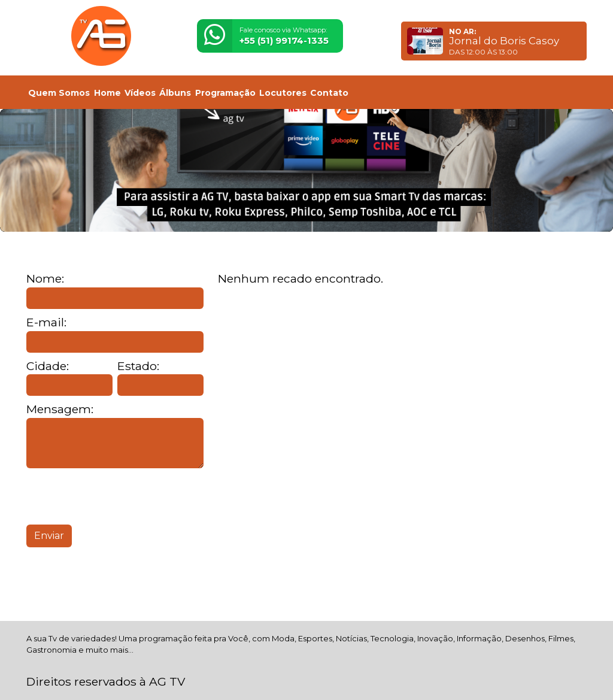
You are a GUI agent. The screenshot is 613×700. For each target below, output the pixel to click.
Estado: (138, 366)
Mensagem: (60, 409)
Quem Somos (59, 93)
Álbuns (175, 93)
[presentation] (117, 496)
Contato (329, 93)
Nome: (45, 279)
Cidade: (48, 366)
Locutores (283, 93)
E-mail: (46, 322)
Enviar (49, 536)
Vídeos (140, 93)
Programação (225, 93)
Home (107, 93)
